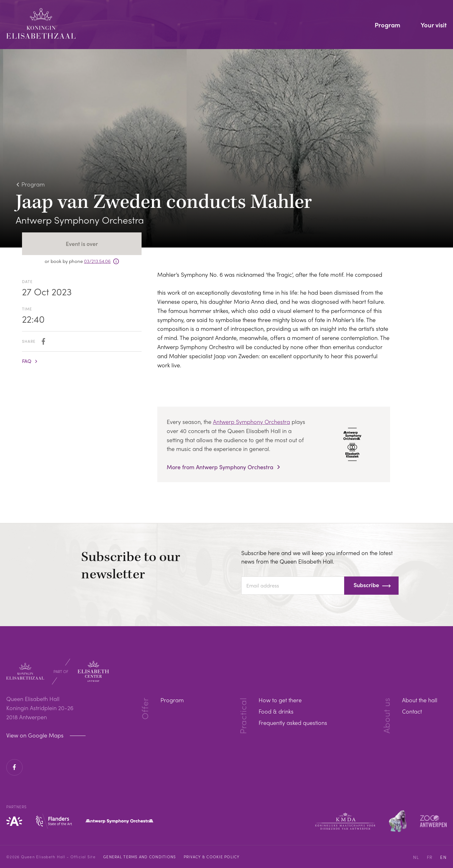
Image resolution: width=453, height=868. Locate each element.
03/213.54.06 (97, 261)
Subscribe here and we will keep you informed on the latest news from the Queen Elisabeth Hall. (317, 557)
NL (416, 857)
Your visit (434, 25)
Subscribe (366, 585)
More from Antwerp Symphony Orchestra (221, 467)
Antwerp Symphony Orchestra (252, 422)
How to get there (280, 700)
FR (430, 857)
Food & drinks (276, 711)
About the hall (420, 700)
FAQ (27, 361)
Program (388, 25)
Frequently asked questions (293, 723)
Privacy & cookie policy (212, 857)
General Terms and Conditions (140, 857)
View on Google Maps (36, 735)
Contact (412, 711)
